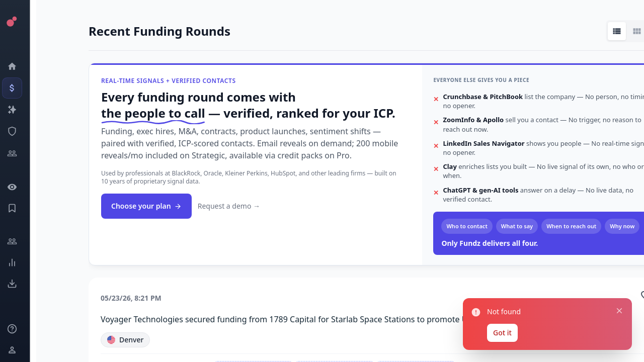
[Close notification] (619, 311)
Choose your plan (146, 206)
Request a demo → (229, 206)
